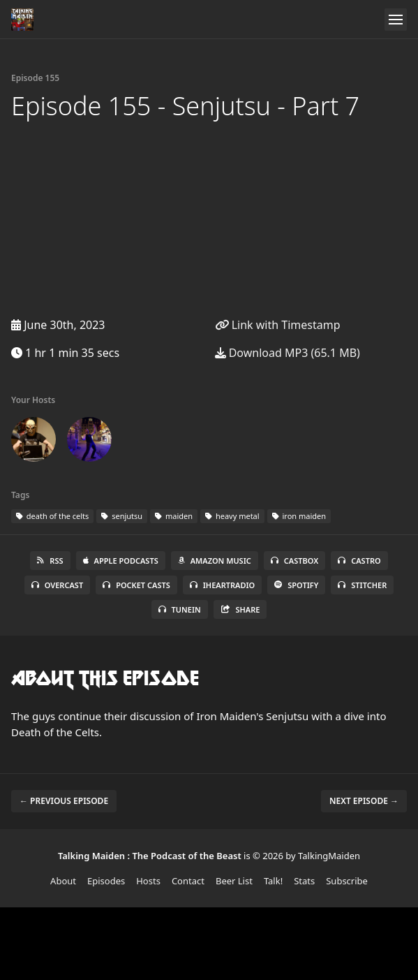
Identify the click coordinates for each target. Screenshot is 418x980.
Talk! (273, 881)
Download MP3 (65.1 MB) (288, 353)
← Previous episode (64, 801)
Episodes (106, 881)
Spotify (296, 585)
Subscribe (347, 881)
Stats (304, 881)
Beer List (234, 881)
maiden (174, 516)
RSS (50, 561)
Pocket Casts (136, 585)
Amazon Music (215, 561)
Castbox (294, 561)
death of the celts (52, 516)
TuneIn (180, 609)
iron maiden (299, 516)
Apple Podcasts (121, 561)
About (63, 881)
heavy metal (232, 516)
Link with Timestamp (278, 325)
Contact (188, 881)
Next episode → (364, 801)
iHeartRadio (223, 585)
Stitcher (362, 585)
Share (240, 609)
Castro (359, 561)
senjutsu (122, 516)
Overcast (57, 585)
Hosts (148, 881)
